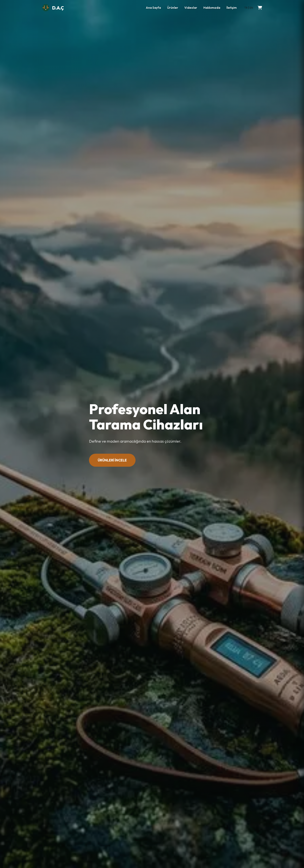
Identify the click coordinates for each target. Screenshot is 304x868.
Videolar (191, 8)
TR (246, 8)
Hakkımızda (212, 8)
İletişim (232, 8)
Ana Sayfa (153, 8)
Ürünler (173, 8)
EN (251, 8)
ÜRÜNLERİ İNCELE (112, 460)
